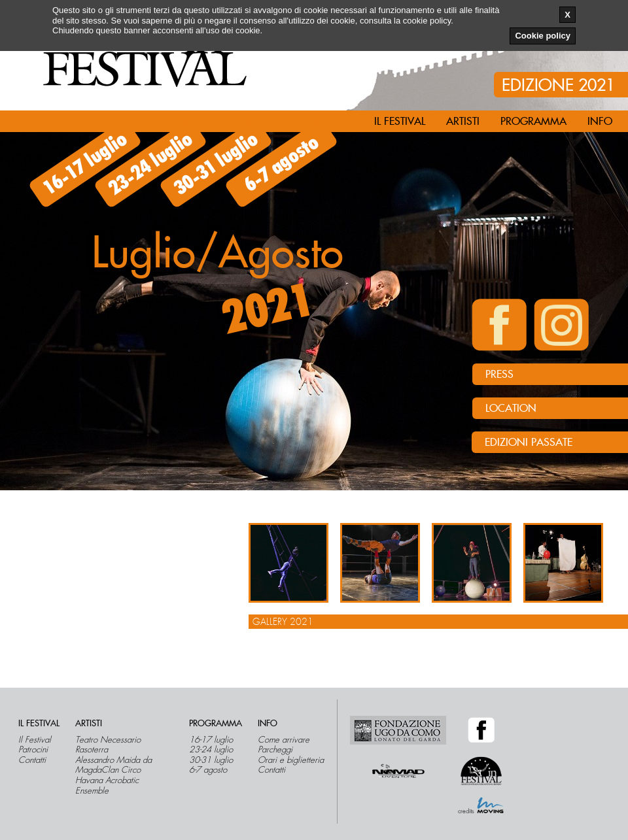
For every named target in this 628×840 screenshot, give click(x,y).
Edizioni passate (529, 443)
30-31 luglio (216, 164)
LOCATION (511, 409)
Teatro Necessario (108, 740)
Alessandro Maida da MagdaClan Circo (113, 765)
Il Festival (35, 740)
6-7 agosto (282, 164)
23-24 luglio (151, 164)
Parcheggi (275, 750)
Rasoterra (92, 750)
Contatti (32, 760)
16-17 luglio (85, 164)
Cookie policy (543, 36)
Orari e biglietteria (291, 760)
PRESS (499, 375)
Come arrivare (284, 740)
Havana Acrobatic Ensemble (107, 785)
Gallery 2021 (283, 622)
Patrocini (33, 750)
